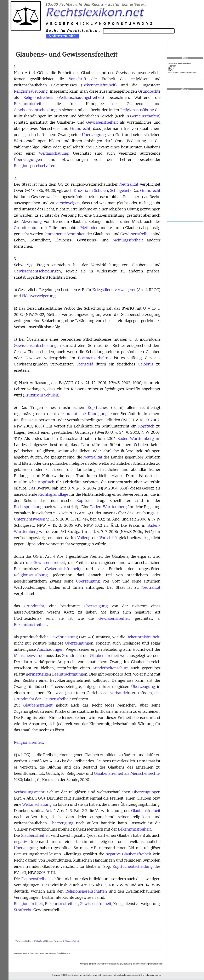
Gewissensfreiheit (102, 122)
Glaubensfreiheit (105, 656)
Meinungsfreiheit (128, 240)
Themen (172, 66)
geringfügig (36, 674)
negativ (20, 842)
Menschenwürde (29, 656)
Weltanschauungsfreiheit (81, 97)
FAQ (170, 70)
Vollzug (84, 538)
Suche (171, 68)
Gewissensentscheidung (35, 110)
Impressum (107, 975)
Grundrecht (148, 91)
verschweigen (68, 203)
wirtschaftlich (156, 964)
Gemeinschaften (144, 116)
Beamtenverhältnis (95, 358)
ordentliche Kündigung (87, 414)
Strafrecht (23, 910)
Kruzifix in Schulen (91, 190)
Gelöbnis (146, 364)
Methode (88, 228)
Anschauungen (50, 649)
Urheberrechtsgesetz (109, 964)
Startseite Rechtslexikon (179, 64)
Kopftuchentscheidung (133, 866)
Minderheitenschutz (110, 668)
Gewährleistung (64, 637)
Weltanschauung (54, 153)
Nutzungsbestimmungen (150, 975)
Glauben (40, 941)
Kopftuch (96, 408)
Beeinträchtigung (68, 674)
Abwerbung (32, 221)
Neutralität (129, 184)
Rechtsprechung (28, 507)
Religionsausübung (31, 91)
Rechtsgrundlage (53, 494)
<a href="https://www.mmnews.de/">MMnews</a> (185, 156)
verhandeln (120, 693)
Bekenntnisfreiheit (99, 85)
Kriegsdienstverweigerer (114, 290)
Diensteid (85, 364)
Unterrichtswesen (30, 519)
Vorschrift (78, 79)
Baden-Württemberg (136, 439)
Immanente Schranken (65, 234)
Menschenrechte (145, 773)
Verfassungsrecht (29, 792)
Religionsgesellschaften (35, 166)
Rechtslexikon (73, 975)
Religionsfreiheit (38, 97)
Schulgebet (119, 190)
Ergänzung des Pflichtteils (134, 964)
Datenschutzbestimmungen (125, 975)
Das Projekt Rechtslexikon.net (182, 73)
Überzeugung (94, 135)
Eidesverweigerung (39, 296)
